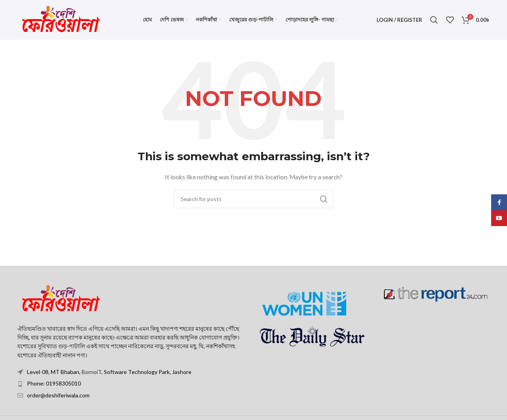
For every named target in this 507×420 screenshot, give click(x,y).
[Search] (434, 20)
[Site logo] (61, 19)
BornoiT (92, 372)
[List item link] (133, 384)
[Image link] (61, 298)
